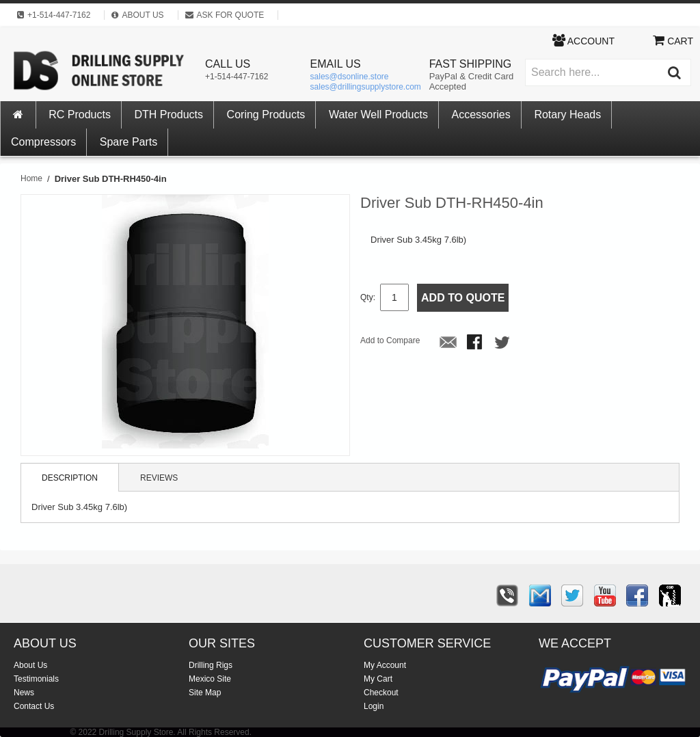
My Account (385, 665)
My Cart (378, 679)
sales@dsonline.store (350, 77)
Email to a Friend (448, 343)
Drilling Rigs (211, 665)
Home (31, 178)
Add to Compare (390, 340)
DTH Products (169, 115)
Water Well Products (378, 115)
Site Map (205, 693)
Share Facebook (476, 343)
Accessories (481, 115)
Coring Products (266, 115)
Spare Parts (129, 142)
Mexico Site (210, 679)
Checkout (381, 693)
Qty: (368, 297)
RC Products (80, 115)
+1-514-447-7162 (237, 77)
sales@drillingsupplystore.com (366, 87)
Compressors (43, 142)
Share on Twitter (503, 343)
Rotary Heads (567, 115)
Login (374, 706)
